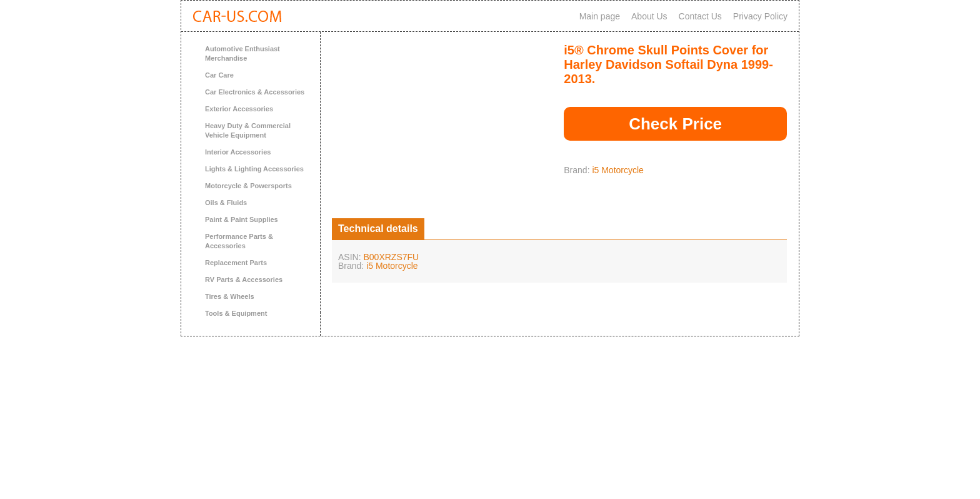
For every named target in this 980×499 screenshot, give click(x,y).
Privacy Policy (760, 16)
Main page (600, 16)
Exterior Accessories (239, 109)
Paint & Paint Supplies (242, 219)
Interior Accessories (238, 152)
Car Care (219, 75)
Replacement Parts (236, 263)
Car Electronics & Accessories (255, 92)
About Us (649, 16)
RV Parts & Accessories (244, 280)
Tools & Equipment (236, 313)
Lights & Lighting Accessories (254, 169)
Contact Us (700, 16)
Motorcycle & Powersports (248, 186)
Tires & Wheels (230, 296)
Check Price (675, 124)
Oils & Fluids (226, 203)
